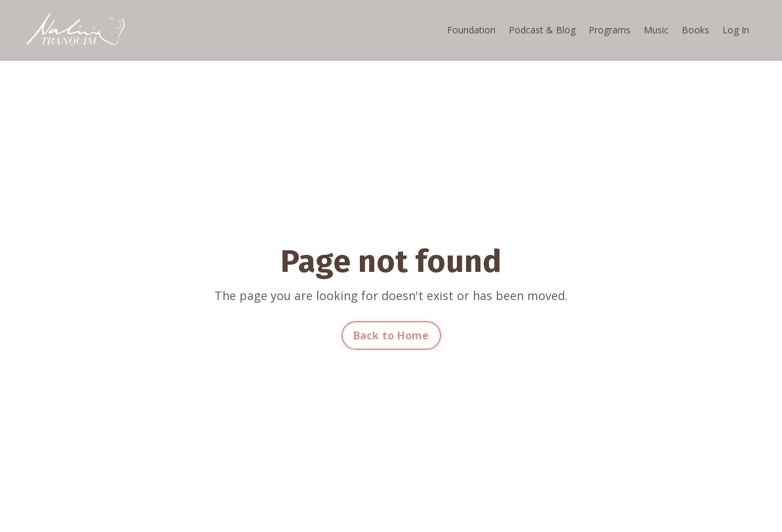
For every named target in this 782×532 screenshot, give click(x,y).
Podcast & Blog (542, 30)
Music (656, 30)
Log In (736, 30)
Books (695, 30)
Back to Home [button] (391, 335)
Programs (610, 30)
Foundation (471, 30)
